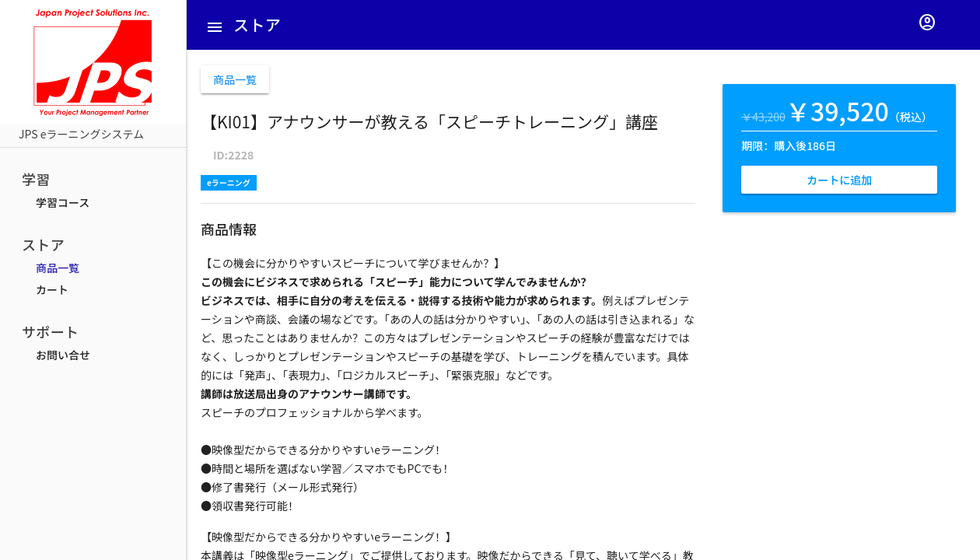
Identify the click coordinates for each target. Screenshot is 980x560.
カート (52, 289)
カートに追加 (839, 180)
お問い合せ (63, 355)
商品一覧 (58, 268)
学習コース (63, 202)
